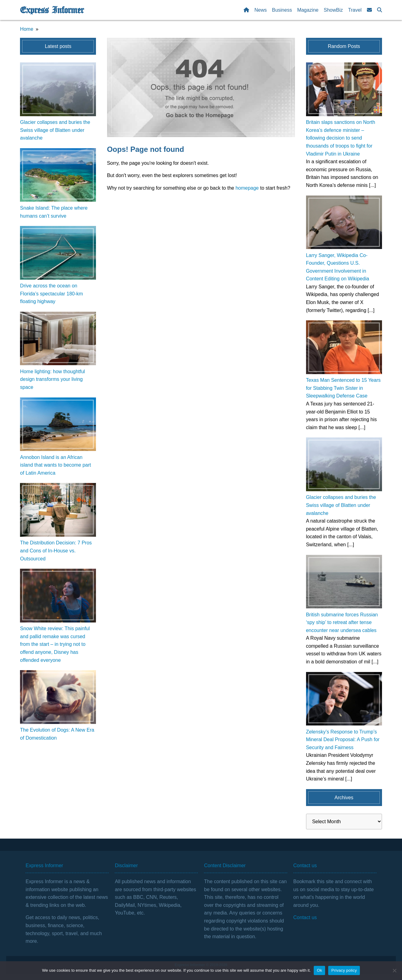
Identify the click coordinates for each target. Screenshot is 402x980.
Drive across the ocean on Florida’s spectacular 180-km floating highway (51, 294)
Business (282, 10)
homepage (247, 188)
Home (27, 29)
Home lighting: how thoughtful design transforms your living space (52, 379)
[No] (394, 970)
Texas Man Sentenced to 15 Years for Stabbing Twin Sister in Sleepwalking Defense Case (343, 388)
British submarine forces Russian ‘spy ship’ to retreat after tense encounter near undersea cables (342, 622)
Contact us (305, 917)
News (261, 10)
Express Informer (52, 10)
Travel (355, 10)
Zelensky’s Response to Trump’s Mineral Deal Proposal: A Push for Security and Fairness (343, 740)
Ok (319, 970)
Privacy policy (344, 970)
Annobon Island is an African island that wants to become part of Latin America (55, 465)
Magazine (308, 10)
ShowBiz (333, 10)
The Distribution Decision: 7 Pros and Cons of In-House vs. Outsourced (56, 551)
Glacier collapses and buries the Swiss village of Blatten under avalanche (55, 130)
